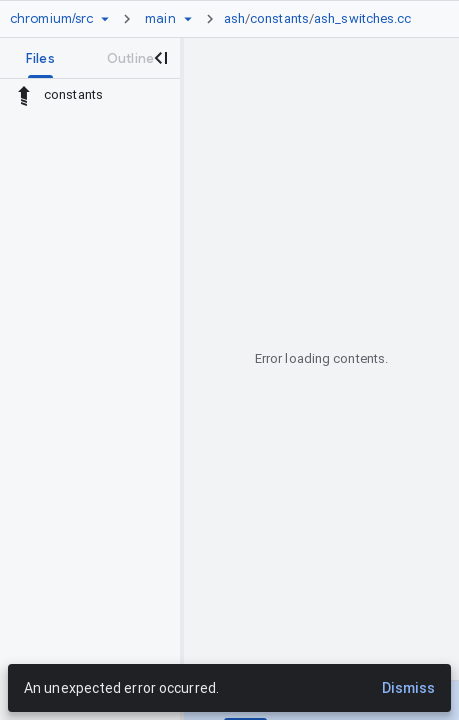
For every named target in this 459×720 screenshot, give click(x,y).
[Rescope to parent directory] (24, 95)
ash (234, 18)
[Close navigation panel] (160, 58)
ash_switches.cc (363, 18)
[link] (323, 19)
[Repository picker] (105, 19)
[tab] (40, 58)
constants (279, 18)
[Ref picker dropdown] (188, 19)
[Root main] (160, 19)
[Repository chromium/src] (51, 19)
